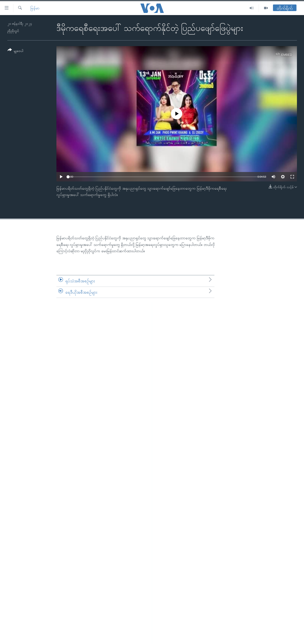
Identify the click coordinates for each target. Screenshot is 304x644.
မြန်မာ (35, 8)
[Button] (16, 51)
